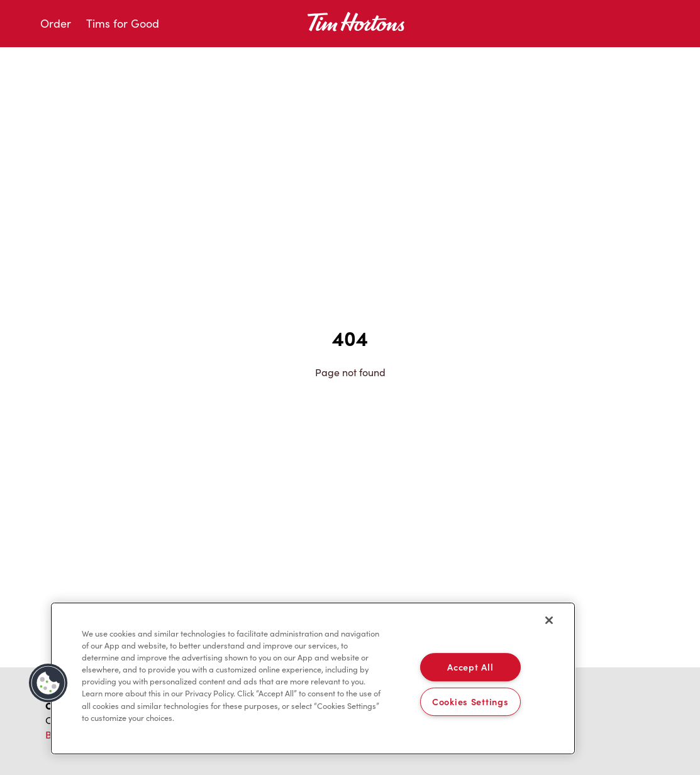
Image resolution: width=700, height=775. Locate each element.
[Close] (549, 620)
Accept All (470, 667)
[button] (48, 683)
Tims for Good (123, 23)
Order (56, 23)
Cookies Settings (470, 701)
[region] (313, 679)
